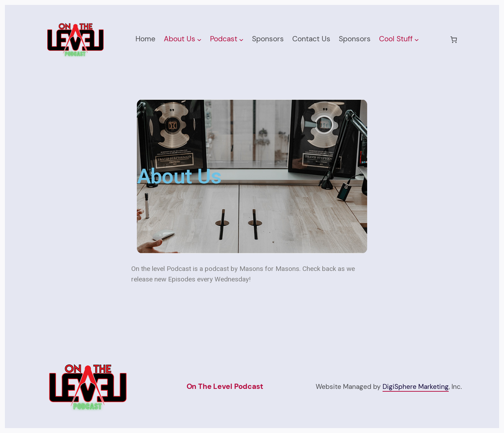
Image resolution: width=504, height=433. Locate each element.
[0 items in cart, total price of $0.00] (454, 39)
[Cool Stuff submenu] (417, 40)
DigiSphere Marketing (416, 387)
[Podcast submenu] (241, 40)
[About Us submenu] (199, 40)
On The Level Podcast (225, 386)
